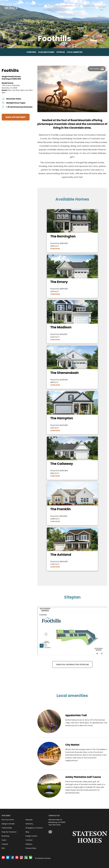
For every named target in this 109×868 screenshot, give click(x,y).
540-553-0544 (55, 825)
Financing (5, 836)
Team (4, 840)
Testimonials (7, 828)
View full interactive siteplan (72, 664)
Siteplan (61, 52)
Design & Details (8, 824)
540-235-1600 (101, 8)
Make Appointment (16, 117)
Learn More (55, 249)
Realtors (29, 844)
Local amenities (75, 52)
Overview (31, 52)
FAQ (3, 848)
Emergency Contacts (34, 828)
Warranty (29, 824)
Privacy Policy (31, 848)
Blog (77, 6)
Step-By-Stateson (9, 832)
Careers (5, 844)
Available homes (46, 52)
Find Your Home (37, 6)
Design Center (88, 6)
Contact (29, 840)
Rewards (29, 820)
